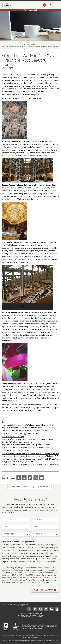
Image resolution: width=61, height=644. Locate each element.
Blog (33, 44)
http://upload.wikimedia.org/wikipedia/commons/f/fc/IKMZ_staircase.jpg (31, 465)
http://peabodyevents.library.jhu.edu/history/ (20, 433)
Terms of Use (15, 580)
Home (27, 44)
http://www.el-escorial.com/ (13, 436)
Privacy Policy (40, 578)
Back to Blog (29, 487)
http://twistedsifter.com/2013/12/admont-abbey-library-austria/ (28, 425)
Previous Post (45, 487)
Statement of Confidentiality (39, 640)
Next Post (15, 487)
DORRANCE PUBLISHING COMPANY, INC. (30, 613)
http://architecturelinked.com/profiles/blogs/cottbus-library (26, 445)
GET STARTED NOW (45, 590)
